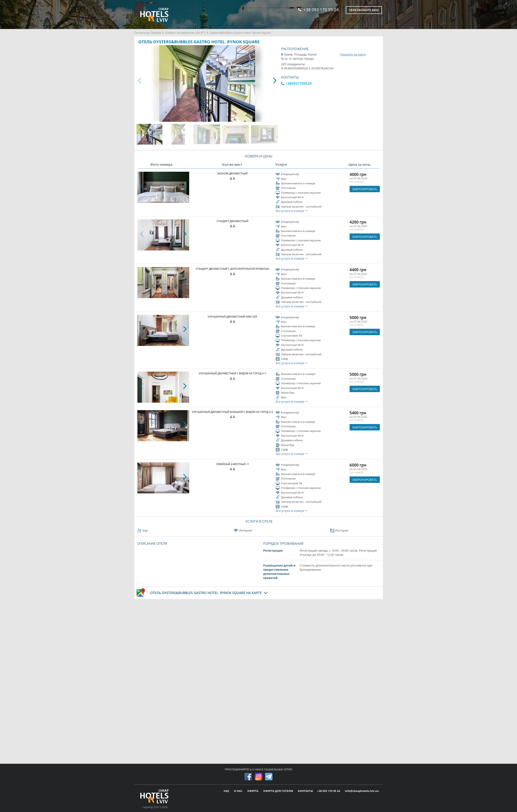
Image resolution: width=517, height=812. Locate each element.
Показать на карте (353, 54)
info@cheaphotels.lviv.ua (362, 791)
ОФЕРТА (253, 791)
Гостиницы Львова (148, 33)
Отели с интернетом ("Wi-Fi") (185, 33)
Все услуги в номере (292, 211)
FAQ (227, 791)
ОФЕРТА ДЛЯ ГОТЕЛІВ (278, 791)
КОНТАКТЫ (305, 791)
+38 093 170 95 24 (318, 10)
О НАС (239, 791)
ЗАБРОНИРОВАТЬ (365, 189)
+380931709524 (296, 83)
